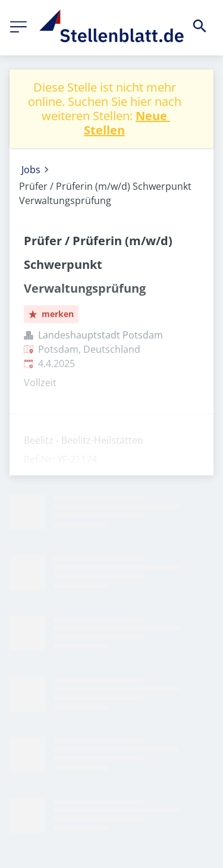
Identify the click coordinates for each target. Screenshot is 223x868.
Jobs (31, 170)
